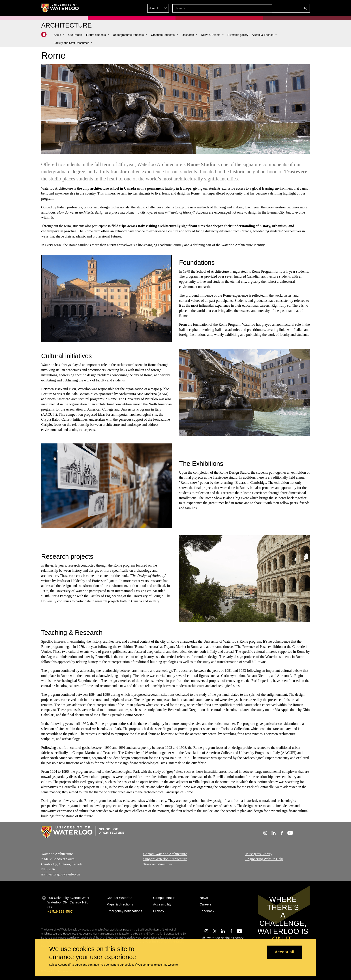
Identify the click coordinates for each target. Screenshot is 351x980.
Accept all (284, 952)
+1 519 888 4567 (60, 912)
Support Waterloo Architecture (165, 859)
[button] (273, 8)
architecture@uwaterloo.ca (60, 874)
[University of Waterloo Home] (60, 8)
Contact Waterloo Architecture (165, 854)
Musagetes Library (259, 854)
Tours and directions (158, 864)
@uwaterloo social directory (223, 938)
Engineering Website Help (264, 859)
